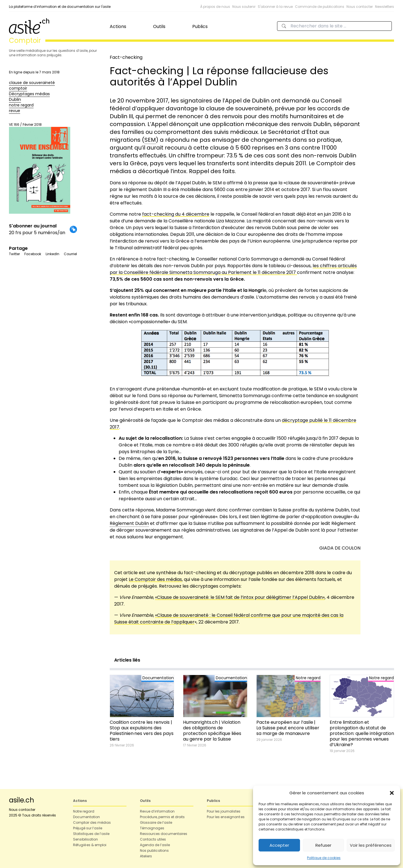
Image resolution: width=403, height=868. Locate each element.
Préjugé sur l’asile (88, 828)
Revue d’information (157, 811)
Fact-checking (126, 57)
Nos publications (154, 850)
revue (15, 111)
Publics (200, 26)
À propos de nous (215, 7)
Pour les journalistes (224, 811)
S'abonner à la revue (275, 7)
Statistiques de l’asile (91, 834)
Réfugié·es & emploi (90, 845)
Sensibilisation (85, 839)
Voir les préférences (371, 845)
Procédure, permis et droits (162, 817)
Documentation (86, 817)
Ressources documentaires (164, 834)
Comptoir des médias (92, 822)
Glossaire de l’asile (156, 822)
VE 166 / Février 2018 (40, 168)
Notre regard (84, 811)
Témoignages (152, 828)
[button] (392, 793)
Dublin (15, 99)
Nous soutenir (244, 7)
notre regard (21, 105)
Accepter (279, 845)
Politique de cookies (324, 858)
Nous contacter (360, 7)
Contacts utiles (153, 839)
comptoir (18, 88)
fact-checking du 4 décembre (176, 214)
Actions (118, 26)
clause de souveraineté (32, 83)
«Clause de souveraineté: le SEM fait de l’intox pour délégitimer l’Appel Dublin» (240, 597)
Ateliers (146, 856)
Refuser (323, 845)
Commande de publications (320, 7)
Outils (159, 26)
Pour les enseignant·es (226, 817)
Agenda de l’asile (155, 845)
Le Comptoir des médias (155, 579)
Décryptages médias (29, 94)
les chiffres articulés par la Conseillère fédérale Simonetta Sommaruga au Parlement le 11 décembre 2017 (233, 269)
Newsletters (385, 7)
